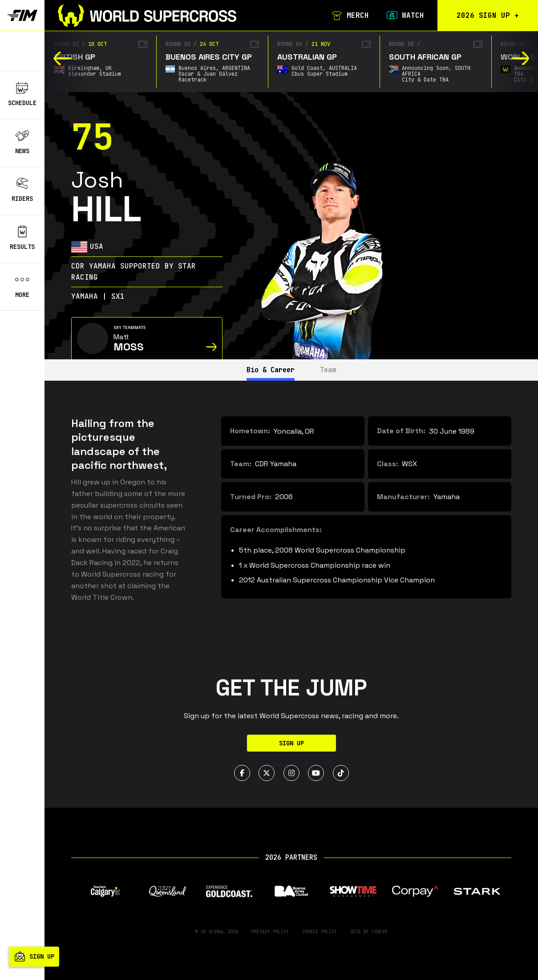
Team (332, 370)
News (22, 142)
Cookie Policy (320, 932)
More (22, 286)
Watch (404, 16)
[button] (63, 58)
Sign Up (291, 743)
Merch (348, 16)
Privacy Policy (270, 932)
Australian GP (307, 57)
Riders (22, 190)
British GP (75, 57)
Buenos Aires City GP (209, 57)
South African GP (425, 57)
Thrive (380, 932)
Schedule (22, 94)
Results (22, 238)
